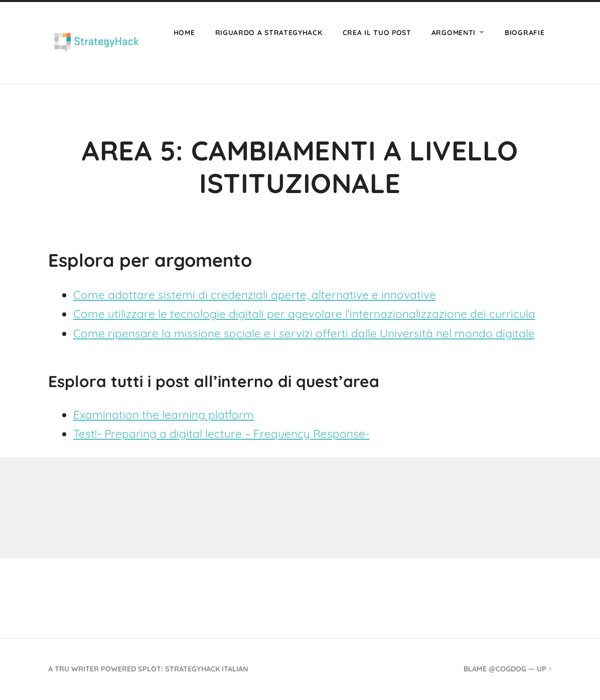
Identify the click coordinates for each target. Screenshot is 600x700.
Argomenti (454, 32)
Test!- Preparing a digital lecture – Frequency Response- (221, 433)
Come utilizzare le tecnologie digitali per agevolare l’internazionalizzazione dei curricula (304, 314)
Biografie (524, 32)
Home (184, 32)
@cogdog (507, 669)
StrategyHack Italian (207, 669)
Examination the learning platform (164, 414)
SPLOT (149, 669)
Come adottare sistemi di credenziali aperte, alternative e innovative (255, 295)
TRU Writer (77, 669)
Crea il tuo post (377, 32)
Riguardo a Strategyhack (269, 32)
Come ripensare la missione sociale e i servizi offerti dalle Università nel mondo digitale (304, 333)
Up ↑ (544, 669)
